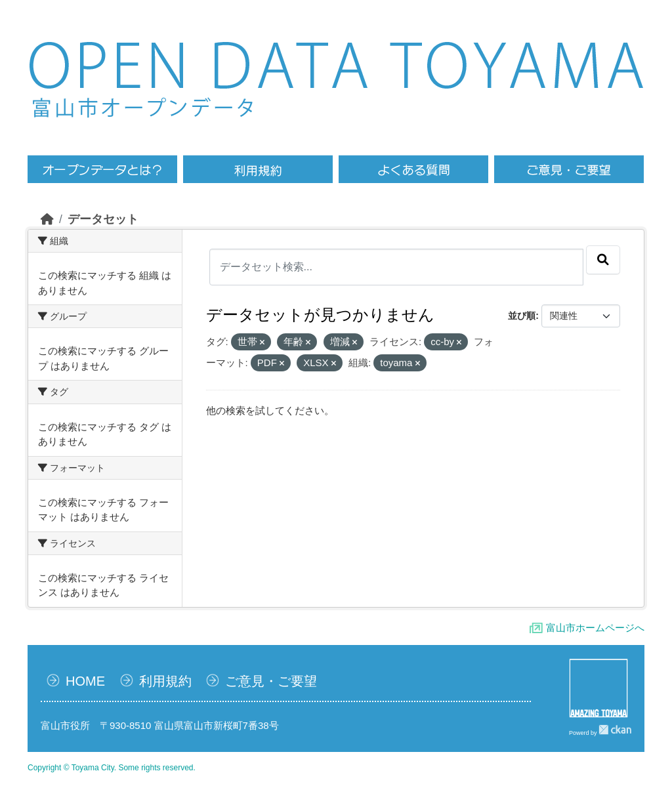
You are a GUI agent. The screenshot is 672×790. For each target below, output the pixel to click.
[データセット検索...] (397, 267)
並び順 (522, 316)
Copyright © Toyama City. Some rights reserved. (112, 768)
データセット (103, 219)
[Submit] (603, 260)
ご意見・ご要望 (271, 681)
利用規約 (165, 681)
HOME (85, 681)
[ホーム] (47, 219)
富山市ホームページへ (595, 628)
